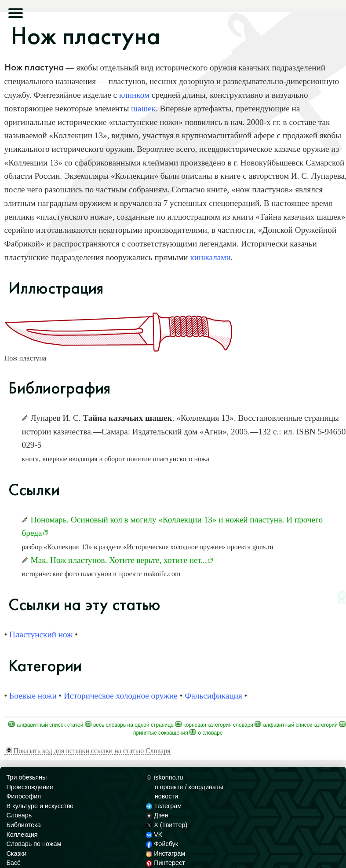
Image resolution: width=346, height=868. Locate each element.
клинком (134, 95)
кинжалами (210, 257)
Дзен (157, 815)
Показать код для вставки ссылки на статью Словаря (88, 751)
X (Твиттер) (167, 825)
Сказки (16, 853)
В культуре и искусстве (40, 806)
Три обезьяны (26, 777)
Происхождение (29, 787)
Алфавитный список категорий (296, 725)
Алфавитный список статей (46, 725)
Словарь (19, 815)
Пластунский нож (41, 634)
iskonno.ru (165, 777)
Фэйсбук (162, 844)
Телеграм (164, 806)
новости (166, 796)
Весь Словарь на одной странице (129, 725)
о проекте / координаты (189, 787)
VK (154, 835)
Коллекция (22, 835)
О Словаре (206, 733)
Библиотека (23, 825)
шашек (143, 108)
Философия (24, 796)
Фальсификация (213, 696)
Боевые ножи (33, 696)
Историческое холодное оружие (121, 696)
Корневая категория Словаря (214, 725)
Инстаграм (166, 853)
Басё (13, 863)
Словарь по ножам (34, 844)
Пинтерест (166, 863)
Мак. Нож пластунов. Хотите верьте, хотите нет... (119, 560)
